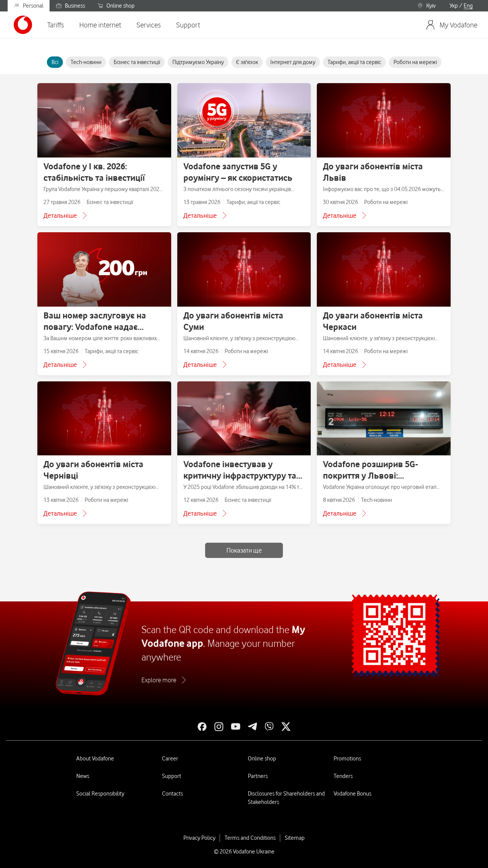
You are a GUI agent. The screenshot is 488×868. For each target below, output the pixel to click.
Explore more (159, 680)
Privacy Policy (199, 838)
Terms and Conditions (250, 838)
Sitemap (295, 838)
